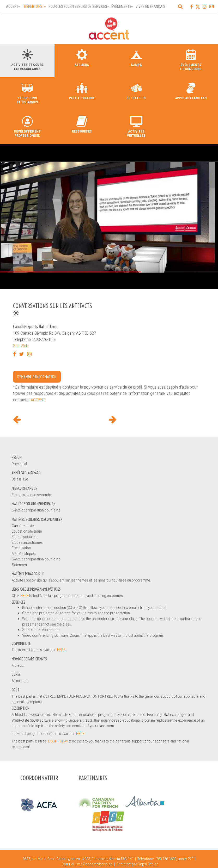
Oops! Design (148, 864)
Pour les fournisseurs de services (78, 7)
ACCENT (38, 400)
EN (212, 7)
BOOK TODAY (58, 741)
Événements (121, 7)
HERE (25, 596)
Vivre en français (150, 7)
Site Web (21, 346)
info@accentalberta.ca (94, 864)
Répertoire (33, 7)
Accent (12, 7)
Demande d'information (37, 377)
